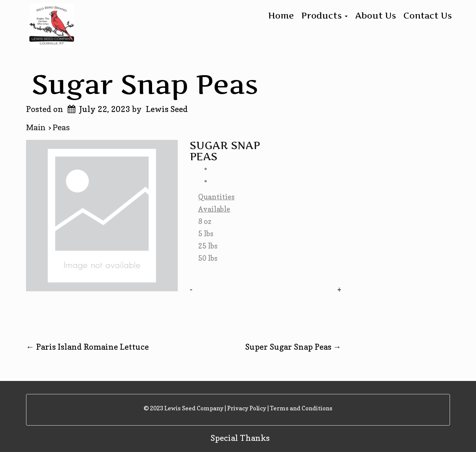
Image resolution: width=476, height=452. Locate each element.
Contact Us (428, 16)
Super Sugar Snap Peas (293, 347)
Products (324, 16)
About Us (376, 16)
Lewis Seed (167, 109)
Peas (61, 128)
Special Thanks (240, 438)
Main (37, 128)
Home (281, 16)
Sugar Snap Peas (145, 84)
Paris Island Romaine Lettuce (87, 347)
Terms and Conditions (301, 408)
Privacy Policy (247, 408)
